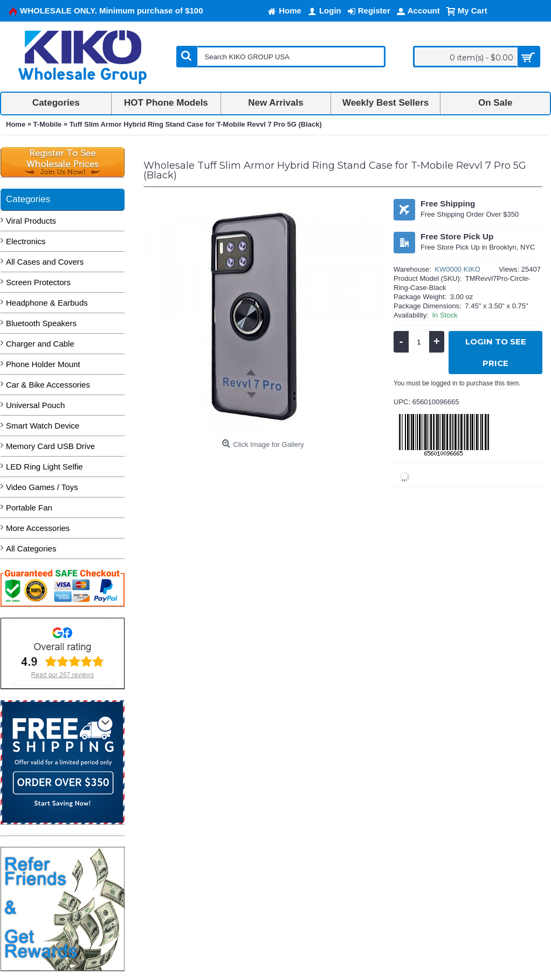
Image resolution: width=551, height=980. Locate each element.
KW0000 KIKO (457, 269)
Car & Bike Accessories (48, 385)
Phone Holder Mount (43, 364)
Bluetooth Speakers (41, 323)
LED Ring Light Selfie (44, 467)
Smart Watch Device (43, 426)
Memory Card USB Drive (50, 446)
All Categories (31, 548)
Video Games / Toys (42, 487)
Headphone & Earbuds (47, 303)
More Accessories (38, 528)
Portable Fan (29, 508)
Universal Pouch (35, 405)
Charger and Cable (40, 344)
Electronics (26, 241)
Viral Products (31, 221)
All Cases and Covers (45, 262)
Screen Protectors (38, 282)
